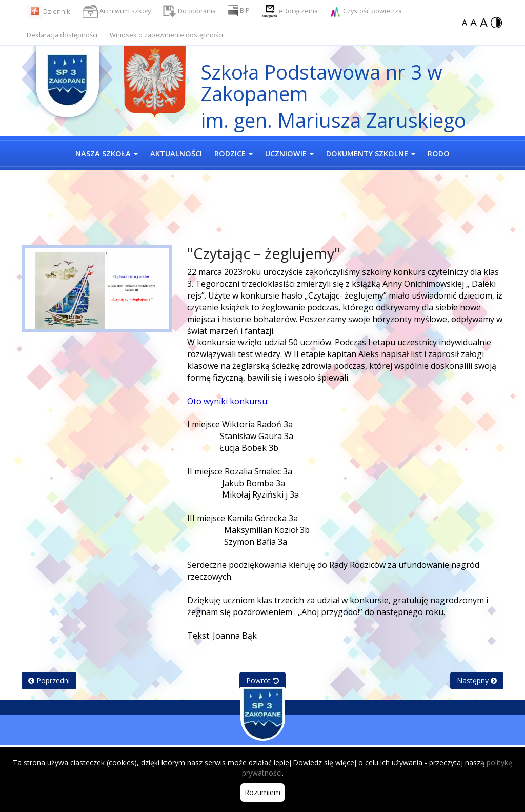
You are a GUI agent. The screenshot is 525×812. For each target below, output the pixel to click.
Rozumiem (262, 792)
